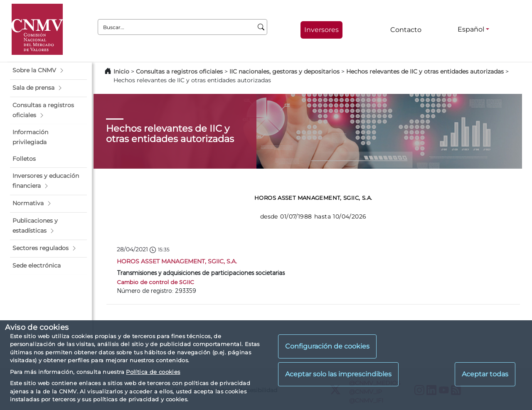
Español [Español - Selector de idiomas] (471, 29)
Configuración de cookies (327, 346)
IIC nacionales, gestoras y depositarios (284, 71)
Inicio (121, 71)
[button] (48, 71)
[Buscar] (261, 27)
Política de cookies (153, 372)
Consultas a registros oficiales (179, 71)
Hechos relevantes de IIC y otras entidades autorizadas (425, 71)
